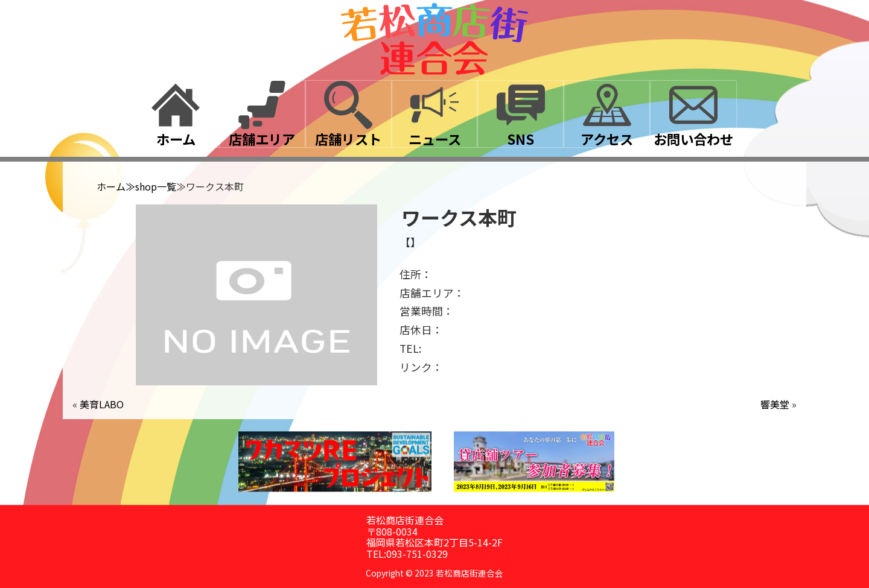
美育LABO (102, 404)
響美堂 (775, 404)
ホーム (111, 186)
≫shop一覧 (151, 186)
